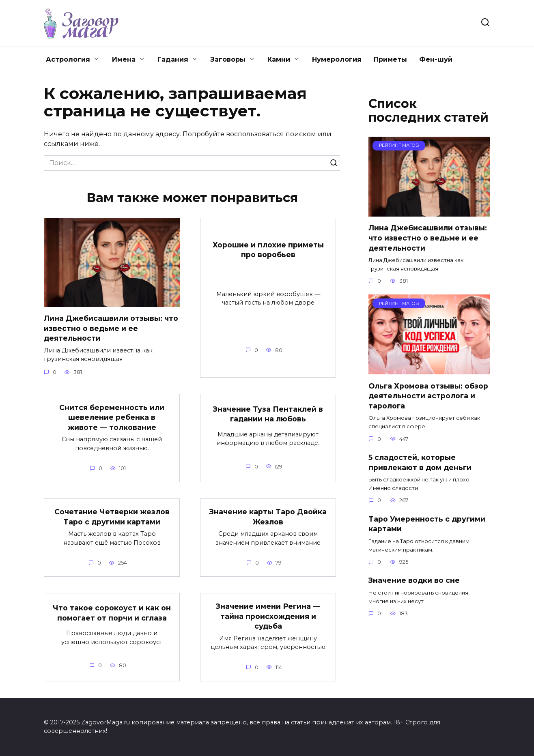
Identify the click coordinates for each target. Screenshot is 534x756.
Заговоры (228, 59)
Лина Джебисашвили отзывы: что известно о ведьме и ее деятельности (111, 328)
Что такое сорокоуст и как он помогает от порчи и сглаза (112, 613)
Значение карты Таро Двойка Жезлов (268, 517)
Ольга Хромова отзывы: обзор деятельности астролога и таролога (428, 395)
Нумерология (337, 59)
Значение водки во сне (414, 580)
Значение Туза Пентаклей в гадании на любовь (268, 414)
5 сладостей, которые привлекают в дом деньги (420, 462)
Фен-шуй (436, 59)
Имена (124, 59)
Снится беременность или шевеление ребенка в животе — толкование (112, 417)
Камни (279, 59)
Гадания (173, 59)
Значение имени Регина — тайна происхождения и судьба (268, 616)
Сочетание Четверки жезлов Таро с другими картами (112, 517)
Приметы (390, 59)
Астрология (68, 59)
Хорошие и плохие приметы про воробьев (268, 250)
